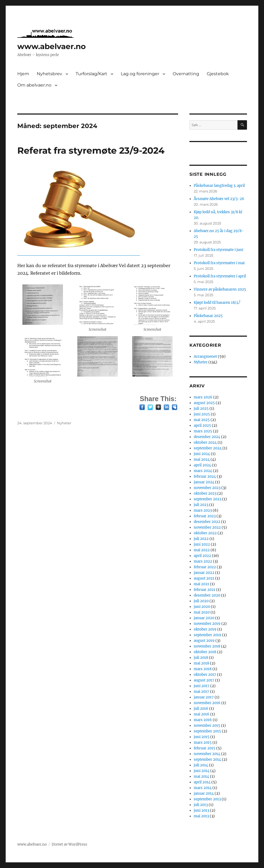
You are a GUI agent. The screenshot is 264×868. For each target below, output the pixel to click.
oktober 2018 (205, 652)
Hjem (23, 74)
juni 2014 (202, 771)
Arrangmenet (205, 356)
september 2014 (207, 759)
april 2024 (202, 465)
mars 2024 (203, 471)
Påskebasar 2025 (208, 316)
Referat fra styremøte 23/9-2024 (91, 150)
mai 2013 (201, 816)
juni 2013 (201, 810)
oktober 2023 (205, 493)
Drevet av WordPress (69, 844)
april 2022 (202, 556)
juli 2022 (201, 539)
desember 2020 (207, 595)
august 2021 (204, 578)
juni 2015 (202, 737)
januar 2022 (204, 573)
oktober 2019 (205, 629)
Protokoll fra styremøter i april (220, 276)
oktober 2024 (205, 442)
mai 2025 (202, 420)
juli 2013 (201, 805)
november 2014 (207, 754)
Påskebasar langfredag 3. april (219, 186)
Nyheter (64, 423)
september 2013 (207, 799)
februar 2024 (205, 476)
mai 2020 (202, 612)
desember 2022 (207, 522)
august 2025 (204, 403)
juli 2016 (201, 709)
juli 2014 (201, 765)
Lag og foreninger (140, 74)
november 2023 (207, 488)
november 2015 (207, 726)
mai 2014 (201, 776)
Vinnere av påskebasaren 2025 (220, 289)
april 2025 (202, 426)
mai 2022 (202, 550)
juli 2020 (201, 601)
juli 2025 (201, 409)
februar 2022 (205, 567)
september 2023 (208, 499)
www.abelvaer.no (51, 46)
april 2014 (202, 782)
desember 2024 (207, 437)
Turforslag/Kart (91, 74)
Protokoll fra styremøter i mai (219, 263)
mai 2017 (201, 692)
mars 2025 (203, 431)
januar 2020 (204, 618)
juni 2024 (202, 454)
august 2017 (204, 680)
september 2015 (207, 731)
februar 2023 (205, 516)
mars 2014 (203, 788)
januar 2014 (204, 793)
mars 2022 (203, 561)
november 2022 (207, 527)
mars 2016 (203, 720)
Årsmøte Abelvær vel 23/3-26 (219, 199)
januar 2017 (204, 697)
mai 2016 (202, 714)
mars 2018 (203, 669)
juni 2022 (202, 544)
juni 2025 (202, 414)
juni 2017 (202, 686)
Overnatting (186, 74)
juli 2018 (201, 658)
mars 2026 (203, 397)
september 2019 (208, 635)
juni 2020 (202, 607)
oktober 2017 (205, 675)
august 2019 (204, 641)
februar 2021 (205, 590)
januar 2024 (204, 482)
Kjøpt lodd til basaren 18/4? (217, 303)
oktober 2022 (205, 533)
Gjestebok (218, 74)
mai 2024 (202, 459)
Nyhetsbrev (49, 74)
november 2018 (207, 646)
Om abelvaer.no (34, 85)
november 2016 (207, 703)
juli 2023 (201, 505)
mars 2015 (203, 743)
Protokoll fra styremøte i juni (218, 250)
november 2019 (207, 624)
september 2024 (208, 448)
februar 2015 (205, 748)
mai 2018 (201, 663)
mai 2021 (201, 584)
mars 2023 (203, 510)
